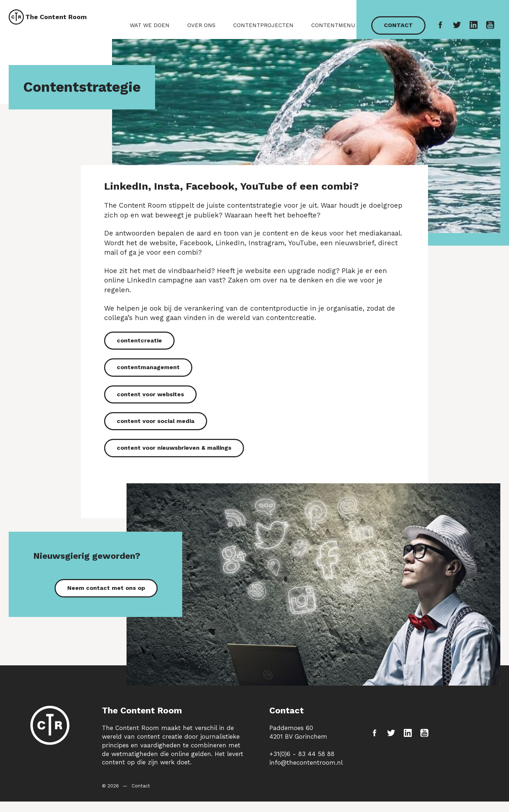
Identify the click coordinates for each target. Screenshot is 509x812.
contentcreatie (139, 356)
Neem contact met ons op (106, 603)
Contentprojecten (265, 30)
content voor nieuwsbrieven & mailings (174, 463)
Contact (399, 30)
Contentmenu (335, 30)
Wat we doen (151, 30)
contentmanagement (148, 382)
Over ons (203, 30)
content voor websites (150, 409)
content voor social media (156, 436)
